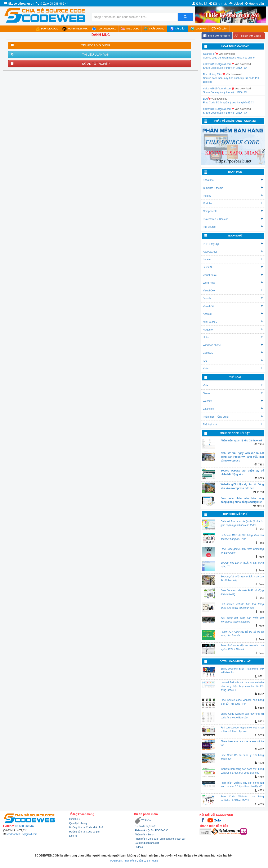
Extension (233, 409)
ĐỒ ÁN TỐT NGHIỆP (96, 64)
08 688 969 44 (59, 4)
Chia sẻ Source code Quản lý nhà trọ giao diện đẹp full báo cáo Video (242, 523)
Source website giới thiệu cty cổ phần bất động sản (242, 473)
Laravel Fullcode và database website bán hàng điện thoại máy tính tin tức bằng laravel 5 (242, 686)
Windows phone (233, 345)
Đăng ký (200, 4)
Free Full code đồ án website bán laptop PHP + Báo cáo (242, 647)
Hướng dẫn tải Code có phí (84, 832)
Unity (233, 337)
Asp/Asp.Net (233, 252)
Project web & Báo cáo (233, 219)
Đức (206, 99)
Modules (233, 203)
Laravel (233, 259)
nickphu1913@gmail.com (217, 64)
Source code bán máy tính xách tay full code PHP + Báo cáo (233, 80)
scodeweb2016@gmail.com (22, 834)
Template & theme (233, 188)
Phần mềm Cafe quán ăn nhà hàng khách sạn (160, 839)
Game (233, 393)
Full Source (233, 227)
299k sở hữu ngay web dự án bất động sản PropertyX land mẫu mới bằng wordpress (242, 457)
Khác (233, 368)
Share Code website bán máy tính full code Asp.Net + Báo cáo (242, 716)
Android (233, 314)
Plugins (233, 196)
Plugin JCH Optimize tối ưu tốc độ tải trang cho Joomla (242, 634)
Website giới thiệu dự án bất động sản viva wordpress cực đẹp (242, 486)
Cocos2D (233, 353)
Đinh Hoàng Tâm (213, 74)
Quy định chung (78, 823)
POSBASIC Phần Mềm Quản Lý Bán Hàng (134, 861)
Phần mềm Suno (144, 835)
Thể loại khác (233, 424)
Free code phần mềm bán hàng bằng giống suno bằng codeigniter (242, 500)
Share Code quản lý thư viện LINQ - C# (225, 68)
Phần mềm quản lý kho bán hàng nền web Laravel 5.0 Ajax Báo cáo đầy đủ (242, 785)
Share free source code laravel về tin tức (242, 743)
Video (233, 385)
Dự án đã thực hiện (146, 826)
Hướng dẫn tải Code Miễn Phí (86, 827)
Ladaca (139, 847)
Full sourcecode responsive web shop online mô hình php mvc (242, 729)
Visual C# (233, 306)
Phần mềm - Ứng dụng (233, 417)
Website (233, 401)
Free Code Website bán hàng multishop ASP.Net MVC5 (242, 798)
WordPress (233, 283)
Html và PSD (233, 322)
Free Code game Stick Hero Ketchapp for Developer (242, 551)
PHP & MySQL (233, 244)
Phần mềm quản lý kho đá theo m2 (241, 441)
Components (233, 211)
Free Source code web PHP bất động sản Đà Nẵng (242, 592)
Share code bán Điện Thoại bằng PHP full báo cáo (242, 671)
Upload (236, 4)
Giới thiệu (75, 819)
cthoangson (26, 4)
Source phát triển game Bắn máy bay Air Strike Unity (242, 578)
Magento (233, 330)
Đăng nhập (218, 4)
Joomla (233, 298)
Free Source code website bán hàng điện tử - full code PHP (242, 702)
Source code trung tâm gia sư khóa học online (229, 58)
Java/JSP (233, 267)
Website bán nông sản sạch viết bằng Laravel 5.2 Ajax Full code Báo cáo (242, 771)
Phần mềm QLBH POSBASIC (151, 830)
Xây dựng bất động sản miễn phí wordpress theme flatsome (242, 620)
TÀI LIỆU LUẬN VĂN (96, 55)
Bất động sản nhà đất (147, 843)
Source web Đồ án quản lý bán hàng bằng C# (242, 565)
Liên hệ (73, 836)
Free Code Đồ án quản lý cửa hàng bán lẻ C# (229, 103)
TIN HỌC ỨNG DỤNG (96, 45)
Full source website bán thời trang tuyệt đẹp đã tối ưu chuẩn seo (242, 606)
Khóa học (233, 180)
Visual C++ (233, 290)
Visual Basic (233, 275)
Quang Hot (209, 54)
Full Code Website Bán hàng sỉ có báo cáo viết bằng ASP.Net (242, 537)
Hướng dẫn (254, 4)
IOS (233, 361)
